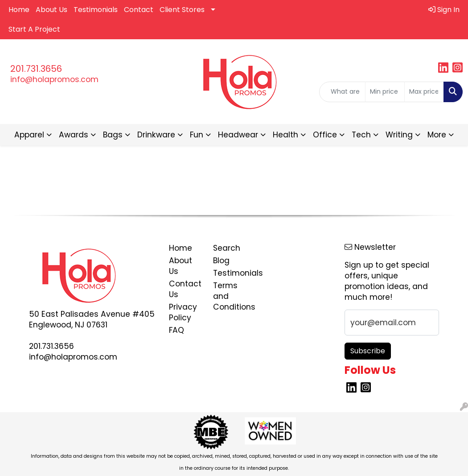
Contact (139, 10)
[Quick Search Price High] (424, 92)
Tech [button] (361, 135)
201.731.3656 (36, 69)
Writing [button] (399, 135)
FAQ (177, 330)
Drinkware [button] (156, 135)
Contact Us (185, 289)
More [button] (437, 135)
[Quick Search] (342, 92)
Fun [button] (197, 135)
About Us (51, 10)
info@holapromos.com (54, 79)
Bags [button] (113, 135)
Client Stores (182, 10)
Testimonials (96, 10)
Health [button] (285, 135)
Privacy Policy (183, 312)
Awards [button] (74, 135)
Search (227, 248)
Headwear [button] (238, 135)
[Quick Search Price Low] (385, 92)
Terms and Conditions (230, 296)
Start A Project (34, 29)
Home (19, 10)
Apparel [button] (29, 135)
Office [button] (325, 135)
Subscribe (368, 351)
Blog (221, 261)
